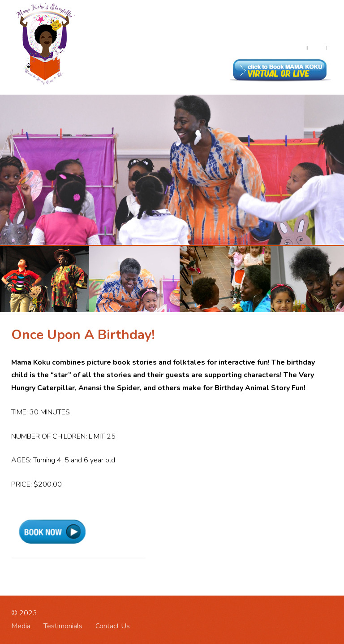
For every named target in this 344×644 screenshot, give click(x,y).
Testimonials (63, 626)
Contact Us (113, 626)
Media (21, 626)
